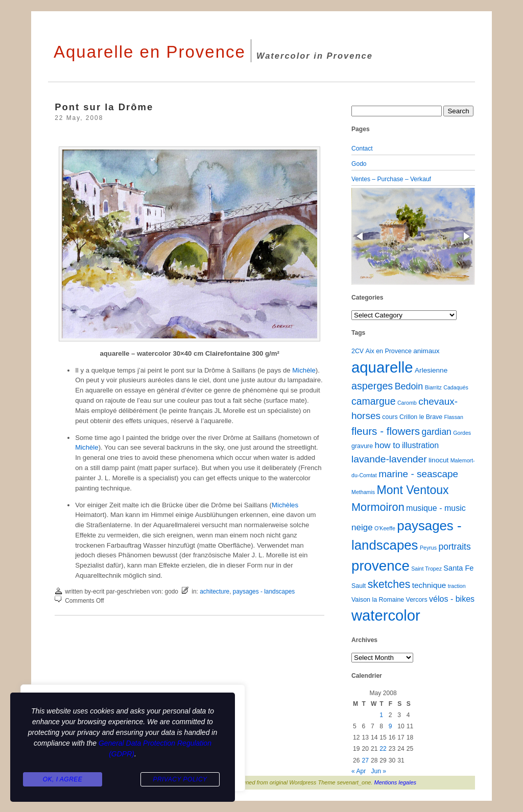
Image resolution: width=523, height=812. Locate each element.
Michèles (285, 505)
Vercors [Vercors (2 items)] (417, 600)
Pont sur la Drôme (104, 107)
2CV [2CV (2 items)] (358, 351)
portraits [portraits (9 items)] (454, 547)
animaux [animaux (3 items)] (426, 351)
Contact (362, 149)
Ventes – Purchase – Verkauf (391, 179)
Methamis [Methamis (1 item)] (363, 492)
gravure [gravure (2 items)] (362, 446)
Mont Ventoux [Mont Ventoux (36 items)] (413, 490)
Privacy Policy (180, 779)
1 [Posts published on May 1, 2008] (381, 715)
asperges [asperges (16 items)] (372, 386)
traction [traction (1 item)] (457, 586)
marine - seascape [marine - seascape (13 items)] (418, 474)
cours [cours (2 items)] (390, 417)
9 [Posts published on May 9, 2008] (390, 726)
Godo (359, 164)
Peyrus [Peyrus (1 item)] (428, 548)
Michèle (304, 370)
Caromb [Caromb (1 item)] (407, 403)
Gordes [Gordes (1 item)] (462, 433)
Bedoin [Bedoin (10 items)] (409, 386)
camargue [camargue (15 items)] (374, 401)
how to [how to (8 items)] (387, 445)
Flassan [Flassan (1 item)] (454, 417)
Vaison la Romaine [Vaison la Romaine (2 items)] (378, 600)
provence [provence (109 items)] (381, 566)
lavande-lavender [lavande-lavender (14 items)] (389, 459)
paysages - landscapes (264, 592)
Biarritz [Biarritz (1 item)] (433, 387)
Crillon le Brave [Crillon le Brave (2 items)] (421, 417)
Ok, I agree (63, 779)
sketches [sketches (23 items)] (389, 584)
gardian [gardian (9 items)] (436, 432)
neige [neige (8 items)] (362, 527)
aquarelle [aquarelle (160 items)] (382, 367)
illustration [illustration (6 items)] (420, 445)
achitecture (215, 592)
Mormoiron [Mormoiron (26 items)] (378, 507)
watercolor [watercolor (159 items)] (386, 616)
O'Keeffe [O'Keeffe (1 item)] (385, 528)
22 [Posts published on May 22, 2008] (383, 749)
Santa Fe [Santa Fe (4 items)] (458, 568)
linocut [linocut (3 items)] (438, 460)
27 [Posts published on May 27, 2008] (365, 760)
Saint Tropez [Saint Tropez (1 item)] (426, 569)
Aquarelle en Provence (150, 52)
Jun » (378, 771)
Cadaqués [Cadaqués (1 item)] (456, 387)
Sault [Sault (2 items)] (359, 586)
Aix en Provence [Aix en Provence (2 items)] (389, 351)
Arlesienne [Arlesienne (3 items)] (431, 370)
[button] (361, 236)
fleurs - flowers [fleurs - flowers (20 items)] (386, 431)
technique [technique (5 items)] (429, 585)
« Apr (359, 771)
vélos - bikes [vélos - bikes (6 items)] (452, 599)
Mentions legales (396, 782)
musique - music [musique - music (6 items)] (436, 508)
